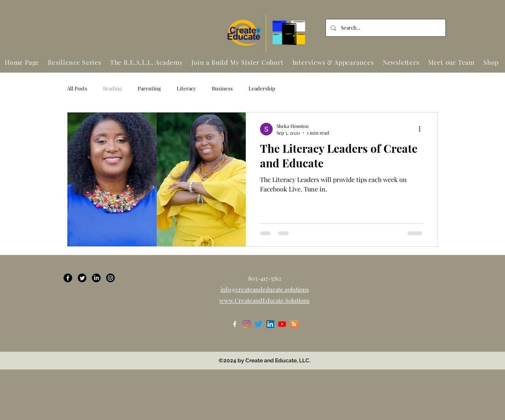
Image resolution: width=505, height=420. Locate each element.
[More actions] (422, 129)
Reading (112, 88)
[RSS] (294, 324)
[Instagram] (110, 278)
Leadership (262, 88)
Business (222, 88)
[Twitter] (82, 278)
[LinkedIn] (96, 278)
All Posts (77, 88)
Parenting (149, 88)
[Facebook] (68, 278)
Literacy (186, 88)
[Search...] (385, 28)
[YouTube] (282, 324)
